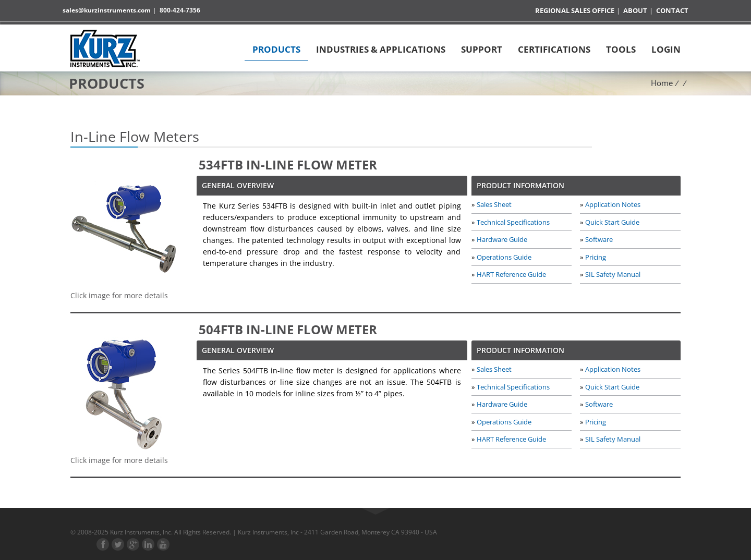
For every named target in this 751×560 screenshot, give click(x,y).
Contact (672, 11)
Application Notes (613, 204)
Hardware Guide (502, 239)
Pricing (596, 256)
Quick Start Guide (612, 222)
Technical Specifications (513, 222)
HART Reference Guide (511, 273)
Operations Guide (504, 256)
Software (599, 239)
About (635, 11)
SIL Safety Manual (613, 273)
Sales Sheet (494, 204)
